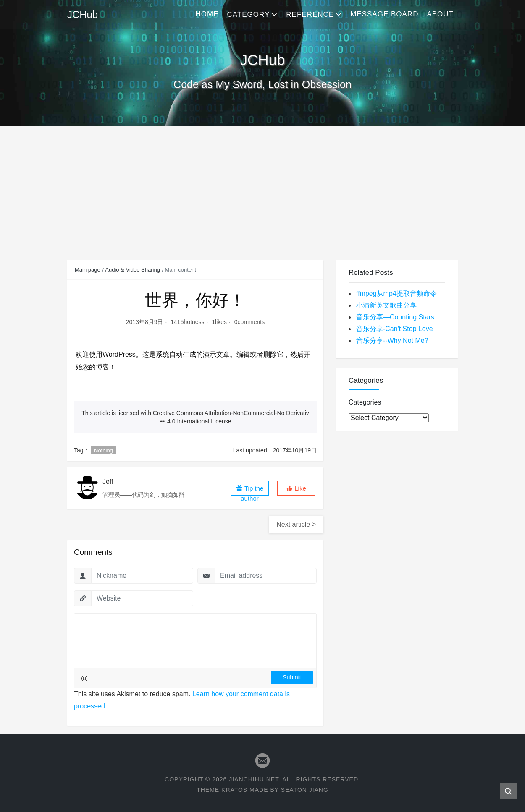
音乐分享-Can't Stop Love (395, 329)
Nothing (104, 450)
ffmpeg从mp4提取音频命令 (396, 294)
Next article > (296, 524)
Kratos (234, 790)
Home (207, 14)
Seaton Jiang (305, 790)
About (440, 14)
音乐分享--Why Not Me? (392, 341)
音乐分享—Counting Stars (395, 317)
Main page (88, 270)
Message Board (384, 14)
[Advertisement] (262, 189)
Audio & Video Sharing (133, 270)
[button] (296, 488)
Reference (310, 14)
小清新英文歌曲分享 (386, 305)
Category (248, 14)
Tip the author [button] (250, 490)
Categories (365, 402)
